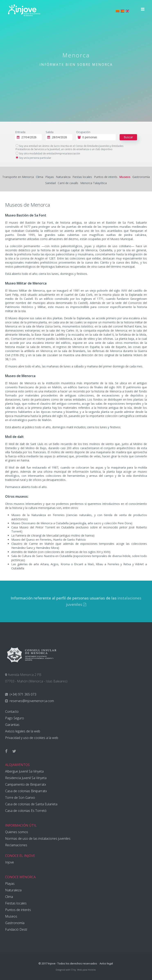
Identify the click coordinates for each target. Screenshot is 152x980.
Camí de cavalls (68, 183)
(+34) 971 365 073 (23, 694)
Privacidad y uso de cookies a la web (32, 738)
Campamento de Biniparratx (26, 784)
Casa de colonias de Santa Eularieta (31, 804)
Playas (50, 177)
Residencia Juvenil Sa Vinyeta (26, 778)
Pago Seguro (15, 718)
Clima (40, 177)
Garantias (12, 725)
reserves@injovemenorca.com (31, 701)
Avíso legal (106, 963)
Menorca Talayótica (94, 183)
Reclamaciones (16, 845)
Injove (10, 862)
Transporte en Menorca (18, 177)
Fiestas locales (82, 177)
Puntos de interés (106, 177)
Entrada (20, 132)
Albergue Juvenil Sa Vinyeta (24, 771)
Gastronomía (141, 177)
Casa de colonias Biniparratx (26, 791)
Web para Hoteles (86, 970)
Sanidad (50, 183)
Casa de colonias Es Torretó (26, 811)
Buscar (128, 137)
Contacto (12, 711)
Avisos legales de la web (23, 731)
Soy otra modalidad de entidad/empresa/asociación (48, 154)
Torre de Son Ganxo (20, 798)
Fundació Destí (16, 929)
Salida (50, 132)
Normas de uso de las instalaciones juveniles (38, 838)
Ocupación (83, 132)
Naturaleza (63, 177)
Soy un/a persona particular (33, 158)
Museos (125, 177)
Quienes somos (17, 832)
